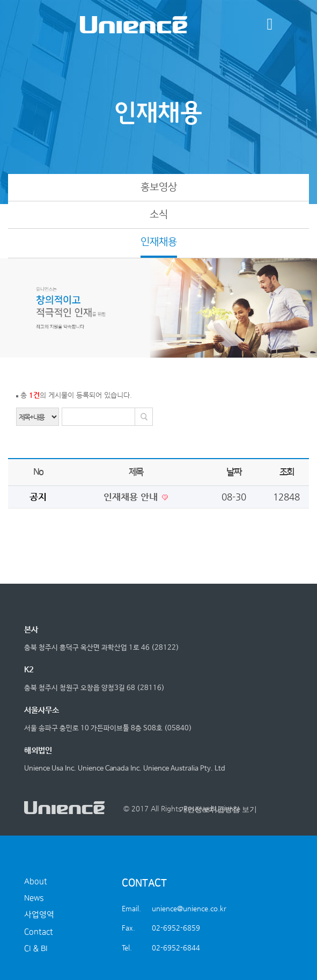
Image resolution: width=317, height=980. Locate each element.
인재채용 (159, 242)
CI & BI (36, 949)
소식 (159, 215)
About (36, 881)
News (34, 898)
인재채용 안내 (132, 497)
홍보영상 (159, 187)
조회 (287, 472)
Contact (39, 932)
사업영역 (39, 915)
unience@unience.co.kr (189, 908)
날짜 (234, 472)
